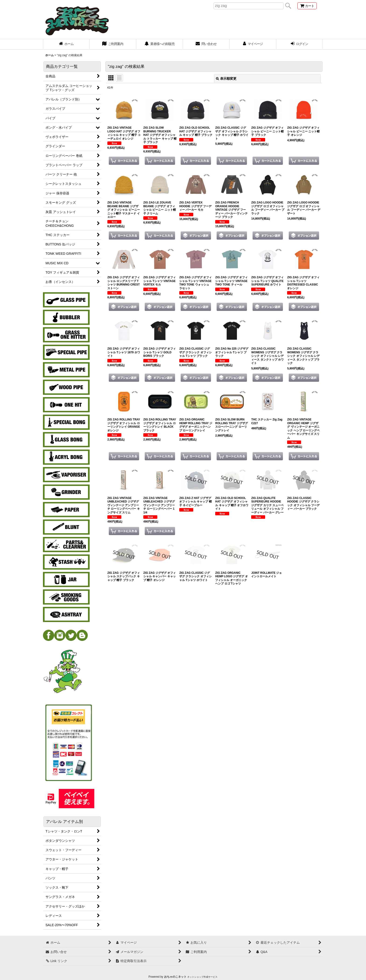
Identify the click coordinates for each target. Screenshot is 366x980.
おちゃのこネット (175, 977)
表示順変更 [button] (226, 79)
